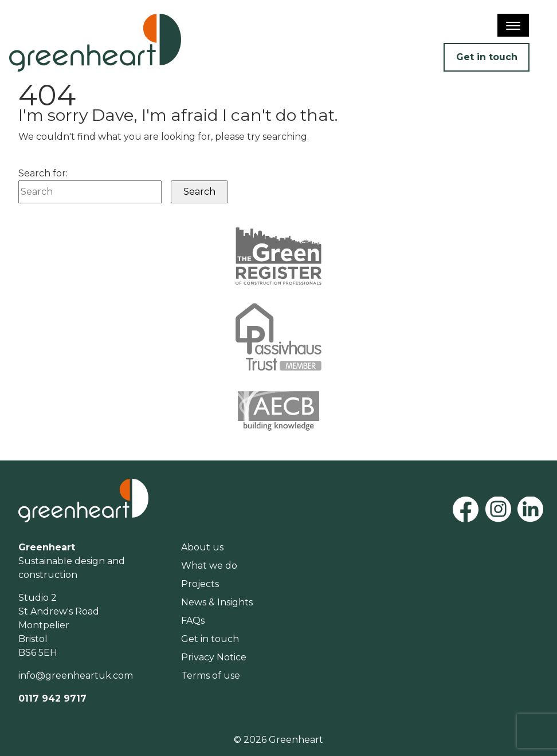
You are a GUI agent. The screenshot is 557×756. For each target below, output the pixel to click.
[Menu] (513, 25)
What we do (209, 566)
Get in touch (487, 57)
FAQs (193, 621)
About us (202, 547)
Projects (200, 584)
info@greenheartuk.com (76, 676)
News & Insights (217, 602)
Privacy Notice (214, 657)
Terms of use (211, 676)
